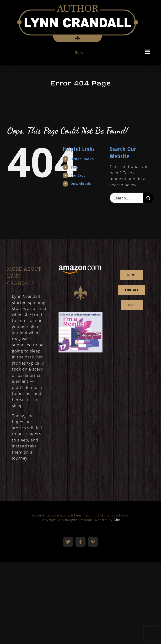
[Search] (148, 198)
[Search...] (126, 198)
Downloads (81, 184)
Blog (75, 167)
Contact (78, 175)
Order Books (82, 159)
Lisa (117, 520)
